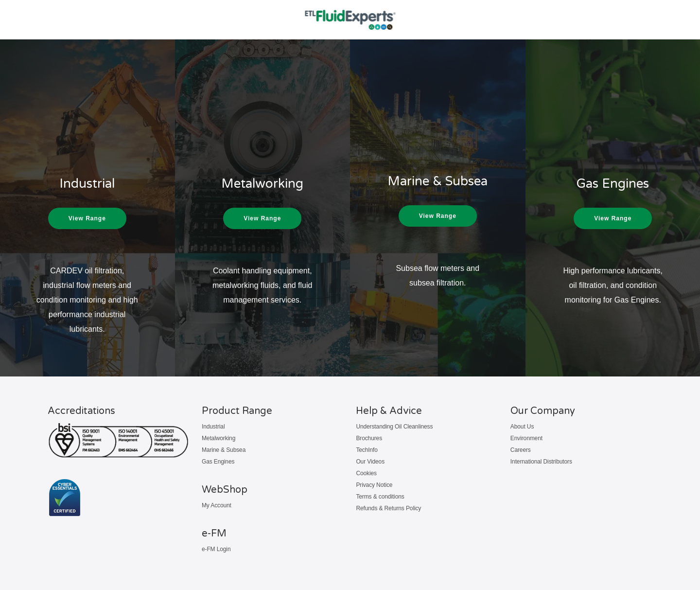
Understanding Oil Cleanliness (394, 427)
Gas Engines (218, 462)
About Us (522, 427)
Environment (526, 438)
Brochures (369, 438)
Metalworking (219, 438)
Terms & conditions (380, 497)
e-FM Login (216, 549)
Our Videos (370, 462)
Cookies (366, 473)
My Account (217, 505)
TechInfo (367, 450)
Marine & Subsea (224, 450)
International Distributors (541, 462)
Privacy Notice (374, 485)
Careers (521, 450)
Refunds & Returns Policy (388, 508)
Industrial (213, 427)
